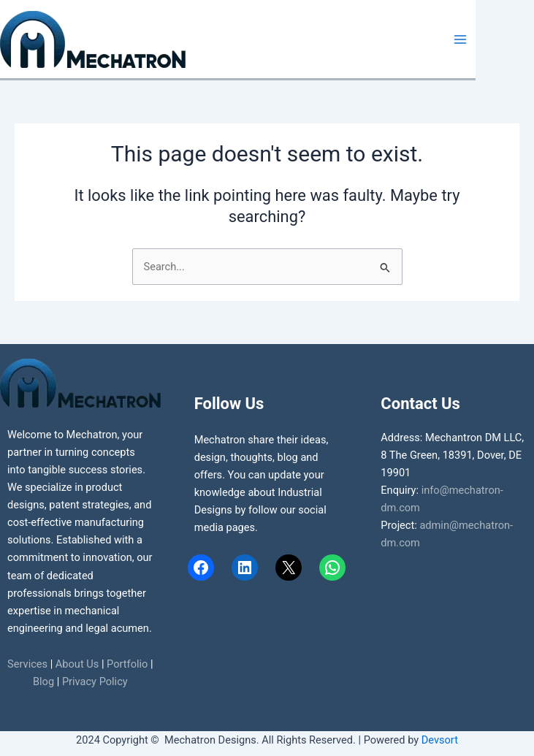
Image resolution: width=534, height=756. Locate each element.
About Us (77, 664)
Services (27, 664)
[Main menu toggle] (460, 39)
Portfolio (127, 664)
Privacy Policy (95, 681)
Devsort (440, 740)
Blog (43, 681)
